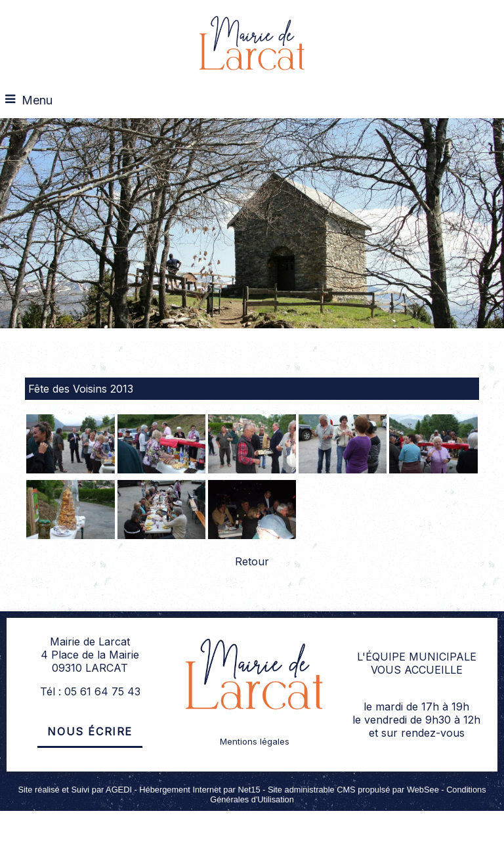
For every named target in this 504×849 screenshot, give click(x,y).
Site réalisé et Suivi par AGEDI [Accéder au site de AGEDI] (75, 790)
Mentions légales (255, 741)
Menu (37, 100)
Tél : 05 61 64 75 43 (90, 691)
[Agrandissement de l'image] (70, 469)
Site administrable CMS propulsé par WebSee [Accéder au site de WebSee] (353, 790)
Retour (252, 561)
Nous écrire (90, 731)
